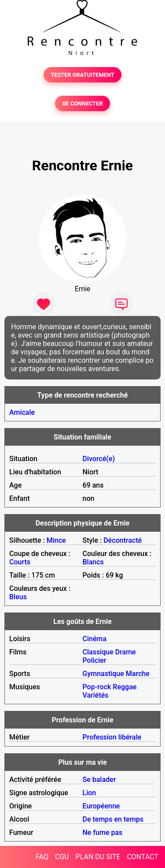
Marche (138, 674)
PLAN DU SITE (98, 857)
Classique (98, 652)
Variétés (96, 695)
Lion (90, 793)
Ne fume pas (103, 832)
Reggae (125, 687)
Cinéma (95, 639)
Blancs (93, 562)
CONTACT (143, 857)
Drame (126, 652)
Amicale (22, 412)
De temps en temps (113, 819)
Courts (20, 562)
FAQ (42, 857)
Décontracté (123, 540)
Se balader (99, 780)
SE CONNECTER (82, 103)
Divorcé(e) (99, 459)
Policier (95, 660)
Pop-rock (97, 687)
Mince (56, 540)
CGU (62, 857)
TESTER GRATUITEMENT (82, 75)
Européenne (101, 806)
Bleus (18, 597)
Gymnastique (103, 674)
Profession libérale (112, 737)
